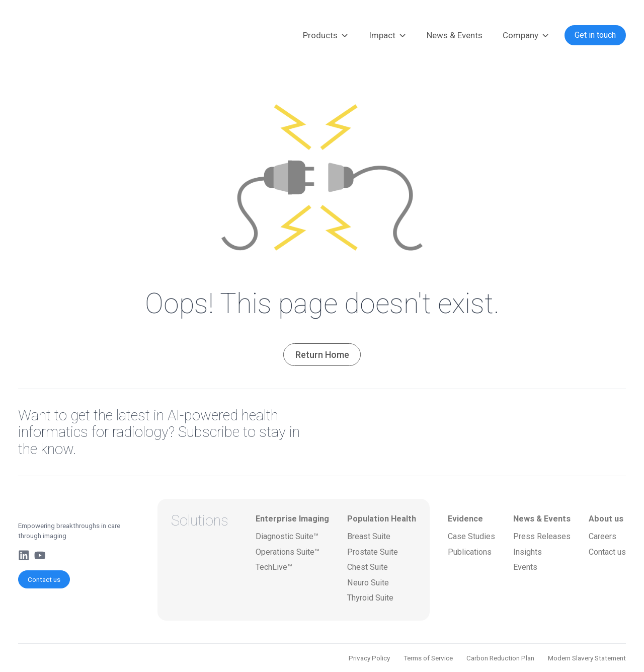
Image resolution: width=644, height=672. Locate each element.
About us (606, 519)
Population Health (382, 519)
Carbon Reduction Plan (500, 658)
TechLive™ (274, 567)
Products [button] (326, 36)
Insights (528, 552)
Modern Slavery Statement (587, 658)
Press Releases (542, 536)
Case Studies (471, 536)
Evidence (465, 519)
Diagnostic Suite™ (287, 536)
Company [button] (526, 36)
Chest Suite (368, 567)
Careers (602, 536)
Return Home (322, 355)
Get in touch (595, 35)
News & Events (455, 35)
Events (525, 567)
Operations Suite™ (288, 552)
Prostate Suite (373, 552)
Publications (470, 552)
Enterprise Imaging (292, 519)
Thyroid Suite (370, 598)
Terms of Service (428, 658)
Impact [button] (388, 36)
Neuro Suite (368, 583)
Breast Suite (369, 536)
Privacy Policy (369, 658)
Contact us (44, 579)
